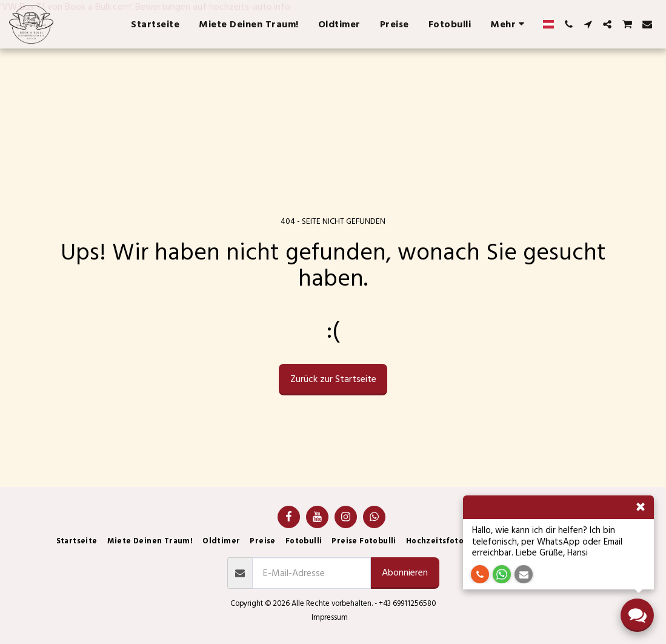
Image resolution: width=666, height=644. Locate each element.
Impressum (330, 617)
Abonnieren (405, 572)
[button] (568, 24)
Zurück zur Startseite (333, 379)
